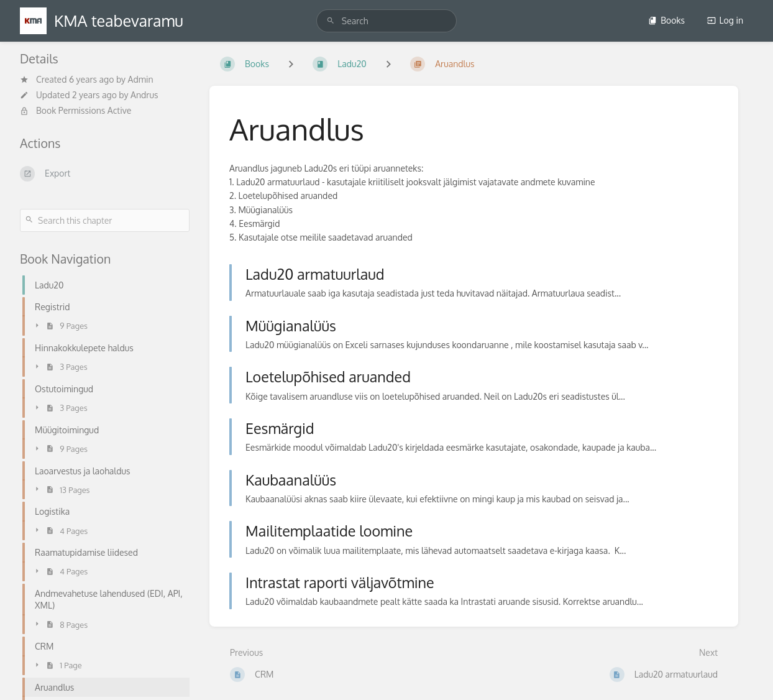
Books (666, 20)
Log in (725, 20)
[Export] (105, 173)
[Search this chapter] (105, 220)
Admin (141, 79)
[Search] (331, 21)
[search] (386, 21)
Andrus (144, 95)
